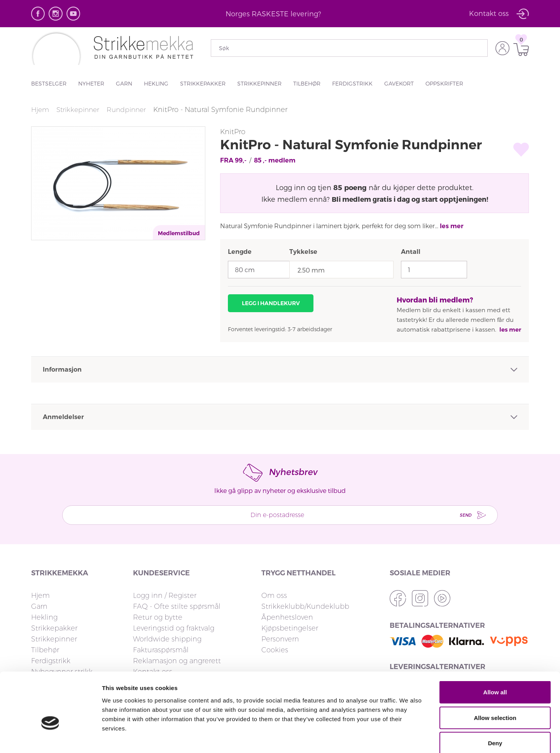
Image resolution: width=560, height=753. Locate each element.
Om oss (274, 596)
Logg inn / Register (165, 596)
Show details (408, 738)
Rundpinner (131, 110)
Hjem (40, 110)
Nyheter (91, 83)
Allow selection (495, 677)
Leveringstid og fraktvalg (174, 628)
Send (460, 515)
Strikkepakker (203, 83)
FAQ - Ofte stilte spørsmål (177, 606)
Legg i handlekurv (271, 303)
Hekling (156, 83)
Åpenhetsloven (287, 617)
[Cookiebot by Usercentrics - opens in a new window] (50, 738)
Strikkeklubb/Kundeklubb (305, 606)
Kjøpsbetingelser (290, 628)
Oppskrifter (444, 83)
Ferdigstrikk (352, 83)
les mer (452, 226)
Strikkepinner (259, 83)
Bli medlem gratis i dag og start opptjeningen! (410, 199)
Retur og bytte (158, 617)
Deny (495, 702)
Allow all (495, 651)
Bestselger (49, 83)
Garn (124, 83)
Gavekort (399, 83)
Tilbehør (307, 83)
